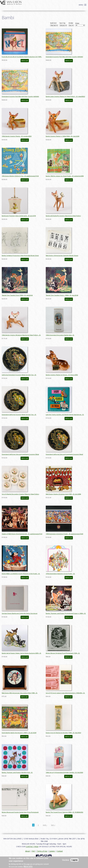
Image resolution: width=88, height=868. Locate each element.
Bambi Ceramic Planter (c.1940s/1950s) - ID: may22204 (62, 136)
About (28, 851)
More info (28, 866)
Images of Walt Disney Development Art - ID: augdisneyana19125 (22, 534)
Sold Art (53, 23)
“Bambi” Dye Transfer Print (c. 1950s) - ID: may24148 (62, 295)
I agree (75, 860)
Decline (66, 860)
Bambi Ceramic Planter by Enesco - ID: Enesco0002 (62, 375)
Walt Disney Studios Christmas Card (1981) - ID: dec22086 (63, 494)
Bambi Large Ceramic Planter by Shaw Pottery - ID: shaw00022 (65, 96)
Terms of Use (42, 851)
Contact (60, 851)
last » (53, 825)
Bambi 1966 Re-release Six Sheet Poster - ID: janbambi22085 (65, 176)
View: (77, 23)
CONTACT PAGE (32, 847)
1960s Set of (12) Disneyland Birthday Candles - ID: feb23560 (64, 772)
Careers (52, 851)
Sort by (62, 23)
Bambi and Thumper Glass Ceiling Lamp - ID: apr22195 (19, 216)
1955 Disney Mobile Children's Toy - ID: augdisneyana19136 (20, 176)
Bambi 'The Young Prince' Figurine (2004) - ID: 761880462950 (64, 812)
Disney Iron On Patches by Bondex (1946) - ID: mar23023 (63, 733)
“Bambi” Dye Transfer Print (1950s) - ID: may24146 (17, 295)
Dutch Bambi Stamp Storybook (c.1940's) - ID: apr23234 (19, 733)
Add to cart (25, 61)
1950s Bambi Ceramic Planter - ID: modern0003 (17, 136)
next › (45, 825)
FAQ (33, 851)
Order (71, 23)
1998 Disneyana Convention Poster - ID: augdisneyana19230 (64, 534)
